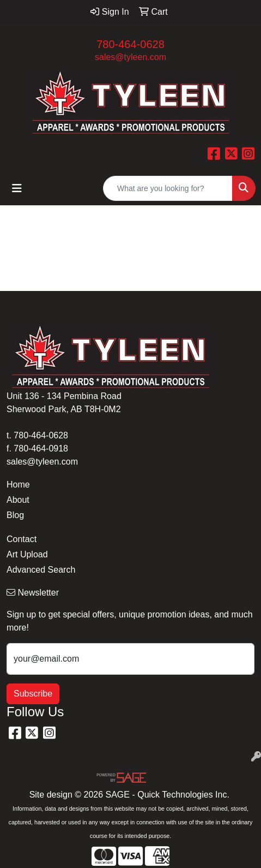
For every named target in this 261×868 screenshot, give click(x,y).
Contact (22, 539)
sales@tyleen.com (130, 57)
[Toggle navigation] (17, 188)
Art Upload (27, 554)
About (18, 500)
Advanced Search (41, 570)
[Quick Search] (168, 188)
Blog (15, 515)
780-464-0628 (130, 44)
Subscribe (33, 694)
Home (18, 484)
